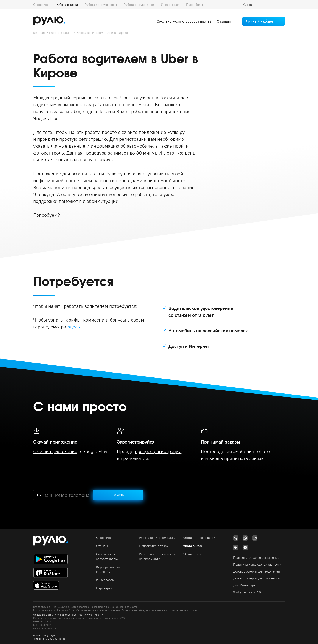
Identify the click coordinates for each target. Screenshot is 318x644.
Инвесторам (170, 5)
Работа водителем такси (157, 538)
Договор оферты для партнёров (256, 578)
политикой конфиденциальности (118, 607)
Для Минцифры (245, 585)
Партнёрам (194, 5)
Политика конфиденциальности (257, 564)
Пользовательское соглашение (256, 558)
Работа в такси (67, 5)
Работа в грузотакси (139, 5)
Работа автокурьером (101, 5)
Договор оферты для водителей (257, 571)
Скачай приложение (55, 451)
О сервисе (41, 5)
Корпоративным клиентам (108, 569)
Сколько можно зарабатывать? (184, 21)
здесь (74, 327)
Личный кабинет (260, 21)
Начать (118, 495)
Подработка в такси (154, 546)
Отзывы (224, 21)
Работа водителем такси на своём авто (157, 556)
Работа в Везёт (193, 554)
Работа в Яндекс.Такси (198, 538)
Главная (39, 33)
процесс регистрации (158, 451)
